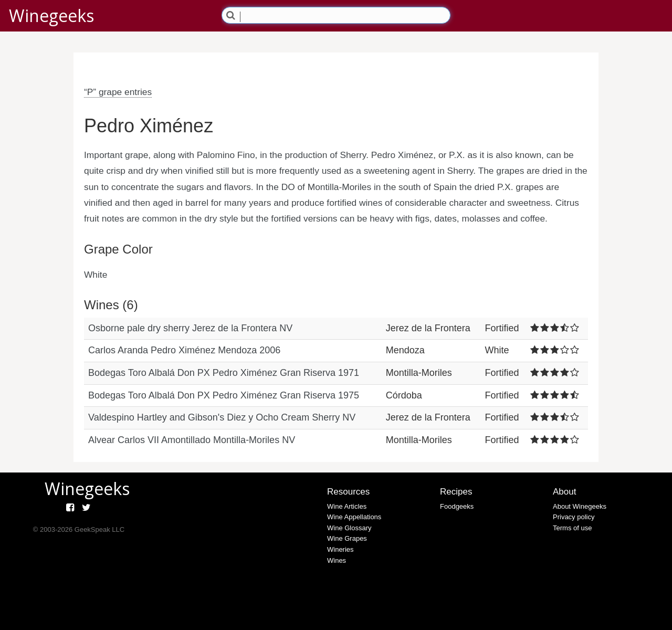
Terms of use (572, 528)
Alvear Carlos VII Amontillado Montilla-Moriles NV (192, 440)
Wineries (340, 549)
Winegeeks (51, 15)
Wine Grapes (347, 538)
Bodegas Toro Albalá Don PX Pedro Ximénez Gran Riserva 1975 (224, 395)
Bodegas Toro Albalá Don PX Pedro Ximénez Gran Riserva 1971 (224, 373)
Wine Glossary (349, 528)
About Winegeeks (580, 506)
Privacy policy (574, 517)
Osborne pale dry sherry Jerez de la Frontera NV (190, 328)
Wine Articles (347, 506)
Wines (337, 560)
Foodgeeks (457, 506)
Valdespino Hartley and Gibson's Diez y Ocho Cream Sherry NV (222, 417)
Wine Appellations (354, 517)
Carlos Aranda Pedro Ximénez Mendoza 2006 (184, 350)
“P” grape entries (118, 92)
